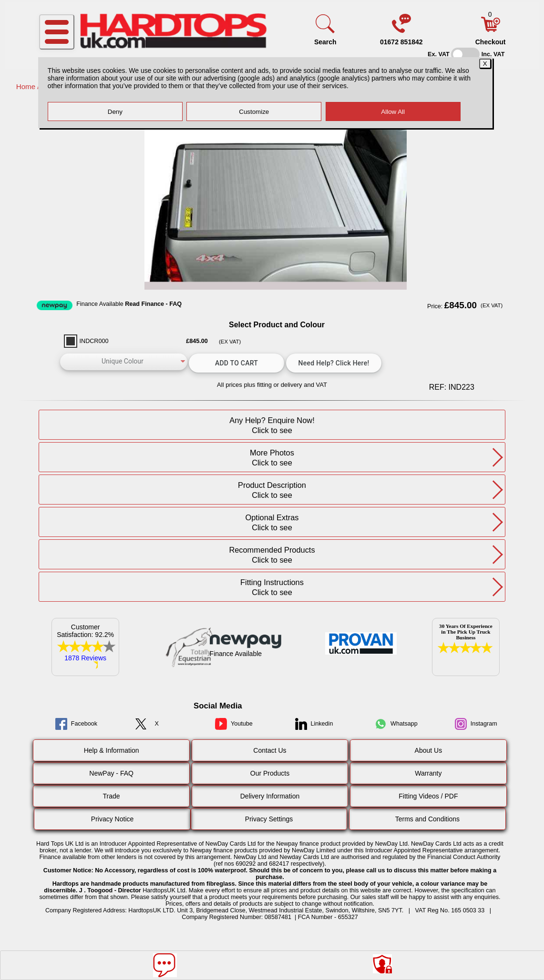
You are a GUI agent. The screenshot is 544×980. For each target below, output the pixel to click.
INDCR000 (94, 341)
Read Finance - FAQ (153, 304)
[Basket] (491, 30)
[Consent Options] (382, 964)
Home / (29, 86)
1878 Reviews (85, 658)
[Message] (165, 965)
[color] (124, 362)
